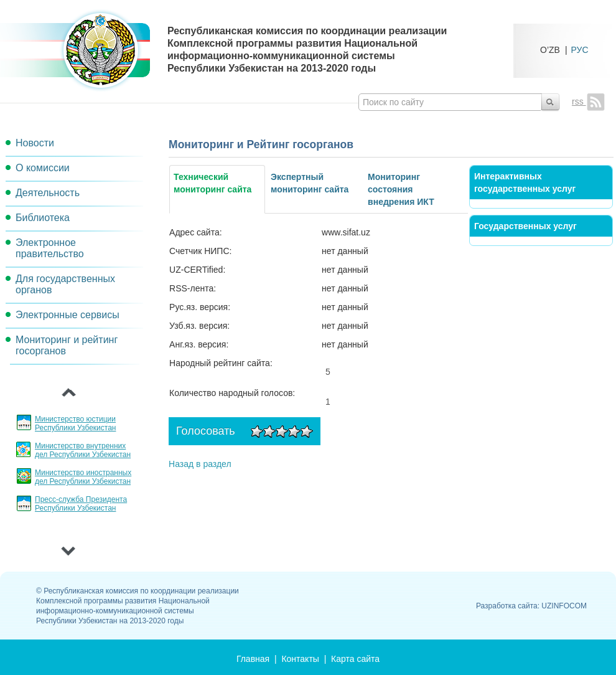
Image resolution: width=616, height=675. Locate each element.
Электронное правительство (50, 248)
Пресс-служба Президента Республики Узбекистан (81, 504)
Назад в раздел (200, 464)
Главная (253, 659)
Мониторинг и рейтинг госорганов (67, 345)
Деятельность (48, 193)
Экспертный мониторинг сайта (310, 183)
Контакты (300, 659)
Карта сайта (355, 659)
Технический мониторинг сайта (212, 183)
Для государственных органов (65, 284)
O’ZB (550, 50)
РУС (580, 50)
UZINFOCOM (564, 606)
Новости (35, 143)
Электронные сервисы (68, 315)
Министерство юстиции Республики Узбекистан (75, 423)
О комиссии (43, 168)
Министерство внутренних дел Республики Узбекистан (83, 450)
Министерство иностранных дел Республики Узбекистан (83, 477)
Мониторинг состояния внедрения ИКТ (401, 189)
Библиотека (43, 218)
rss (588, 101)
